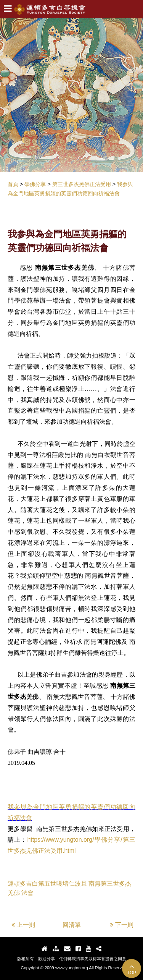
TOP (132, 969)
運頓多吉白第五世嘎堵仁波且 (47, 884)
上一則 (23, 925)
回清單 (72, 925)
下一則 (122, 925)
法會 (27, 893)
